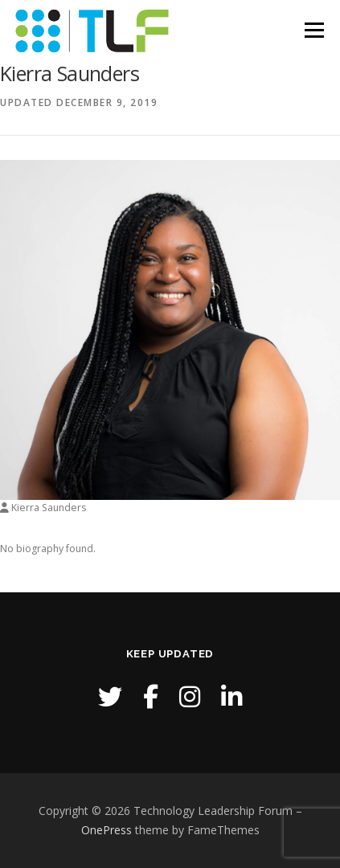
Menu (313, 30)
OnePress (107, 830)
